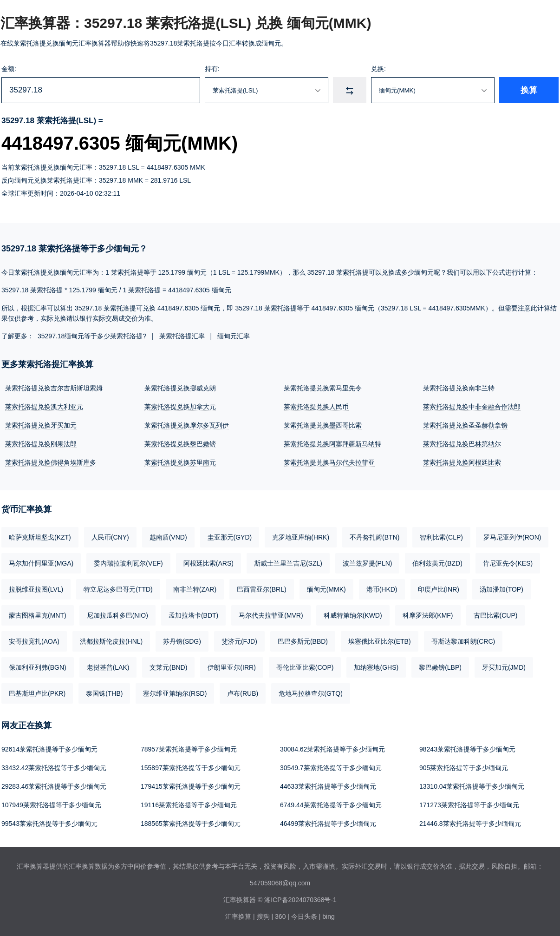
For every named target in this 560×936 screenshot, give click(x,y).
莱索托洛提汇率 (182, 336)
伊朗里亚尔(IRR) (231, 667)
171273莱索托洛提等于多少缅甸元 (469, 805)
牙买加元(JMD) (504, 667)
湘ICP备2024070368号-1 (300, 900)
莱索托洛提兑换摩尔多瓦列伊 (187, 425)
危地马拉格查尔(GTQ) (311, 693)
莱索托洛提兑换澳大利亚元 (44, 407)
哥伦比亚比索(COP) (305, 667)
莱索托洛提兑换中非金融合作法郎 (472, 407)
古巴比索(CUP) (496, 615)
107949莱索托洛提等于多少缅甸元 (51, 805)
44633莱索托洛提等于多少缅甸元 (328, 786)
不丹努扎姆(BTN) (374, 537)
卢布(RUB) (243, 693)
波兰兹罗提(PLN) (368, 563)
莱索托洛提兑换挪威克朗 (180, 388)
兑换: (378, 69)
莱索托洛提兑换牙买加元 (41, 425)
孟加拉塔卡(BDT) (193, 615)
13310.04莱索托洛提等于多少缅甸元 (472, 786)
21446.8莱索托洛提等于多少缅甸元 (470, 824)
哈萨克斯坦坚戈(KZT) (40, 537)
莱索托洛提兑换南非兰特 (459, 388)
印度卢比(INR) (439, 589)
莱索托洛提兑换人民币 (316, 407)
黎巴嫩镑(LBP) (440, 667)
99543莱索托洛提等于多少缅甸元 (49, 824)
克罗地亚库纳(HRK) (301, 537)
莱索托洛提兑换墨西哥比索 (323, 425)
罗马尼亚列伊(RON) (512, 537)
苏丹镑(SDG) (182, 641)
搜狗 (263, 916)
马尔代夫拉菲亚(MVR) (271, 615)
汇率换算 (238, 916)
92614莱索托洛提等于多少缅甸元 (49, 749)
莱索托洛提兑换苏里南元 (180, 462)
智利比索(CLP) (441, 537)
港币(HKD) (382, 589)
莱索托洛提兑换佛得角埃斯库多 (51, 462)
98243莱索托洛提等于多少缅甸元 (467, 749)
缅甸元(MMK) (326, 589)
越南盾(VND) (168, 537)
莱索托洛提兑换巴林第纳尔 (462, 444)
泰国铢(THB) (104, 693)
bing (328, 916)
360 (280, 916)
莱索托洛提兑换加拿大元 (180, 407)
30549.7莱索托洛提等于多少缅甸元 (331, 768)
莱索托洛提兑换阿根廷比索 (462, 462)
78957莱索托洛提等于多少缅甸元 (189, 749)
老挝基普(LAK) (108, 667)
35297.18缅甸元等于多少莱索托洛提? (92, 336)
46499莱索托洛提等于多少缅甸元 (328, 824)
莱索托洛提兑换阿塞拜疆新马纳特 (332, 444)
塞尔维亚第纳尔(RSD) (175, 693)
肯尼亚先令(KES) (508, 563)
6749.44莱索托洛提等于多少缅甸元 (331, 805)
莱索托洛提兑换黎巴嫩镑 (180, 444)
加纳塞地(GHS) (376, 667)
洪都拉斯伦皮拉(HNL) (111, 641)
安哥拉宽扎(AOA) (34, 641)
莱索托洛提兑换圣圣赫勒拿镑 (465, 425)
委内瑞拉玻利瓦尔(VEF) (128, 563)
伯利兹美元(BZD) (437, 563)
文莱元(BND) (168, 667)
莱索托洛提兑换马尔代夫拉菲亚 (329, 462)
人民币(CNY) (110, 537)
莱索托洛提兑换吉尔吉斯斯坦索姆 (54, 388)
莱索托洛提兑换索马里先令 (323, 388)
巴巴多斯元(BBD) (303, 641)
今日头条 (304, 916)
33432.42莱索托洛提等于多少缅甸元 (54, 768)
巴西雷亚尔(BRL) (262, 589)
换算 (529, 90)
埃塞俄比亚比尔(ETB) (380, 641)
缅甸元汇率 (234, 336)
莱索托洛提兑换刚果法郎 (41, 444)
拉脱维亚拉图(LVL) (36, 589)
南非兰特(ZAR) (195, 589)
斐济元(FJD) (239, 641)
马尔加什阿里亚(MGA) (41, 563)
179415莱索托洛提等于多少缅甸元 (191, 786)
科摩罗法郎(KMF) (428, 615)
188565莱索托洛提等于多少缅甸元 (191, 824)
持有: (212, 69)
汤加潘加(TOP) (501, 589)
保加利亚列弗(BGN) (38, 667)
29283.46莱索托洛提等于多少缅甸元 (54, 786)
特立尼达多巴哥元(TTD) (118, 589)
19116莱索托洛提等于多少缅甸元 (189, 805)
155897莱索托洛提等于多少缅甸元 (191, 768)
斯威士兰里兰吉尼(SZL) (288, 563)
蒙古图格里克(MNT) (38, 615)
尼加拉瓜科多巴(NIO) (117, 615)
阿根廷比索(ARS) (208, 563)
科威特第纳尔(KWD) (353, 615)
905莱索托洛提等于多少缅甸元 (464, 768)
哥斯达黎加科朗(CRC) (463, 641)
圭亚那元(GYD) (230, 537)
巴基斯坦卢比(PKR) (37, 693)
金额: (9, 69)
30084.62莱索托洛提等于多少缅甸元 (332, 749)
